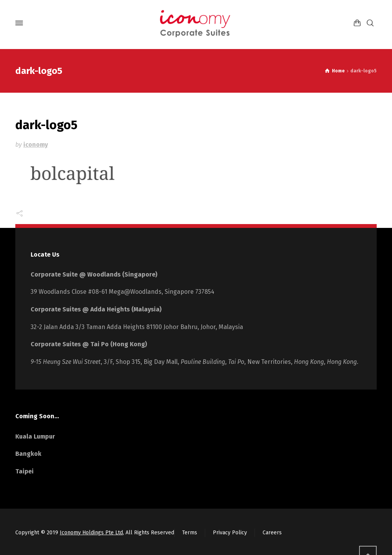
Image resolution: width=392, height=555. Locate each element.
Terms (190, 533)
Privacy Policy (230, 533)
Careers (272, 533)
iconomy (36, 145)
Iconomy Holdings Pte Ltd (91, 533)
